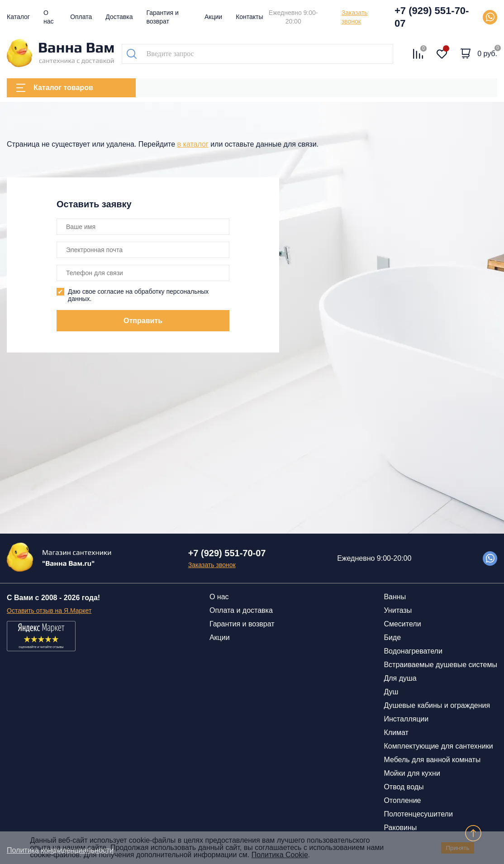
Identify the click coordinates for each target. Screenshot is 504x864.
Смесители (402, 624)
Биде (392, 637)
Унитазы (398, 610)
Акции (213, 17)
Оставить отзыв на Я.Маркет (49, 611)
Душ (391, 692)
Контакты (249, 17)
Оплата (81, 17)
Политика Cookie (280, 855)
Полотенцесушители (418, 814)
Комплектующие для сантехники (438, 746)
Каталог (18, 17)
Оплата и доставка (241, 610)
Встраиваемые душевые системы (440, 665)
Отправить (143, 321)
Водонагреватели (413, 651)
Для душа (400, 678)
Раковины (400, 828)
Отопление (402, 800)
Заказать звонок (355, 17)
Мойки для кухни (412, 773)
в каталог (193, 144)
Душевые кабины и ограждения (437, 705)
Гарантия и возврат (242, 624)
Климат (396, 733)
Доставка (119, 17)
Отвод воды (404, 787)
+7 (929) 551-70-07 (432, 17)
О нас (219, 597)
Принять (457, 848)
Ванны (395, 597)
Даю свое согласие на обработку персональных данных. (138, 295)
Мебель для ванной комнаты (432, 760)
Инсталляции (406, 719)
